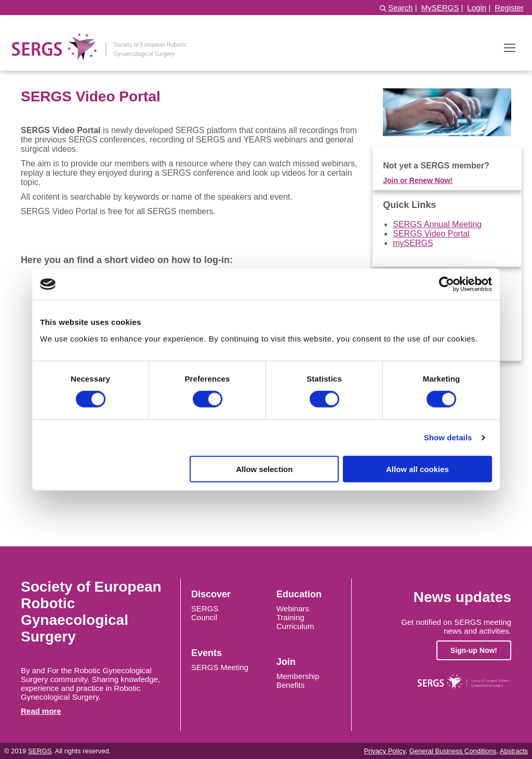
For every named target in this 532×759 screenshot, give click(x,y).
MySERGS (440, 8)
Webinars (293, 608)
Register (509, 8)
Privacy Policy (384, 751)
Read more (41, 711)
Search (401, 8)
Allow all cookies (417, 469)
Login (477, 8)
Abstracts (514, 751)
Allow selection (264, 469)
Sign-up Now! (474, 650)
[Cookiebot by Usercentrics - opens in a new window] (447, 284)
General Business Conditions (453, 751)
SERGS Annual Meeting (437, 224)
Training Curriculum (295, 622)
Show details (448, 437)
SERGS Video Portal (431, 234)
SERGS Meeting (220, 667)
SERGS (205, 608)
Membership (298, 676)
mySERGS (413, 243)
